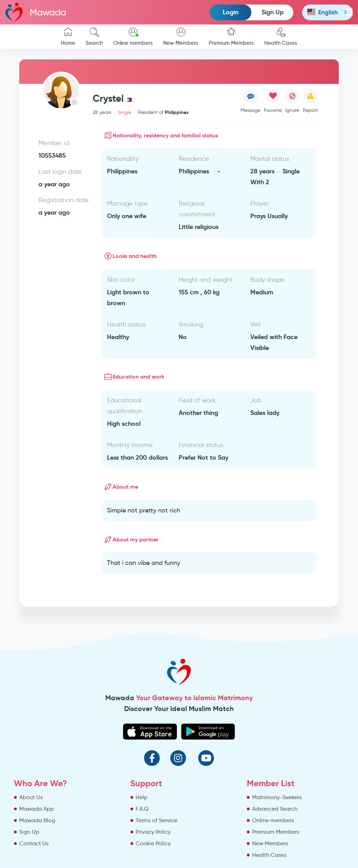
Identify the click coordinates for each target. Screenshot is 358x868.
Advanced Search (275, 809)
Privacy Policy (153, 832)
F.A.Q (142, 809)
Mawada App (37, 809)
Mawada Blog (37, 820)
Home (68, 37)
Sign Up (273, 12)
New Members (181, 37)
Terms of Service (156, 820)
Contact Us (34, 843)
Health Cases (281, 37)
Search (94, 37)
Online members (133, 37)
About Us (31, 797)
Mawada (36, 12)
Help (142, 797)
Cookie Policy (153, 843)
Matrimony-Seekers (277, 797)
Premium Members (231, 37)
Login (231, 12)
